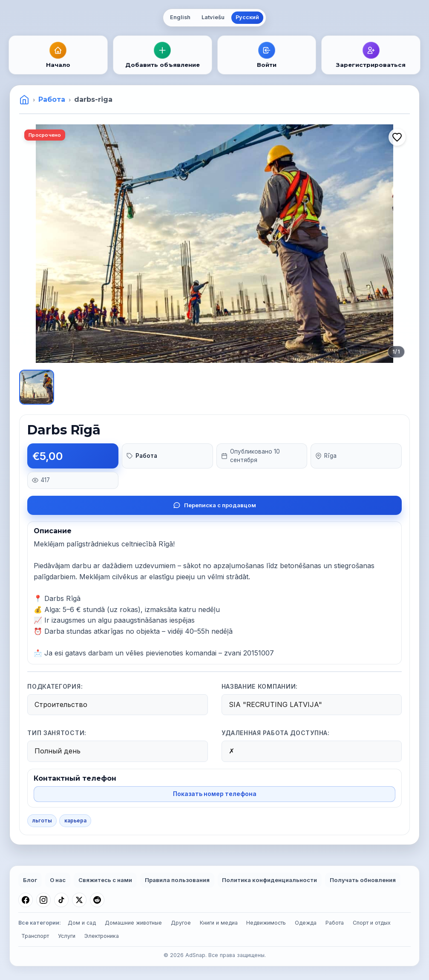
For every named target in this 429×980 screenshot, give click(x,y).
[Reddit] (97, 900)
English (180, 17)
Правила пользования (177, 880)
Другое (181, 923)
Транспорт (35, 936)
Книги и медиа (219, 923)
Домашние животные (133, 923)
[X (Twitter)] (79, 900)
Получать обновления (363, 880)
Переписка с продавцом (214, 505)
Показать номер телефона (215, 794)
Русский (247, 17)
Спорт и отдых (372, 923)
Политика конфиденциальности (269, 880)
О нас (58, 880)
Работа (52, 99)
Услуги (67, 936)
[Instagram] (43, 900)
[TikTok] (61, 900)
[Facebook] (26, 900)
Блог (30, 880)
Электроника (102, 936)
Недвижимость (266, 923)
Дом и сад (82, 923)
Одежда (306, 923)
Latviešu (213, 17)
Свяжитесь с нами (105, 880)
